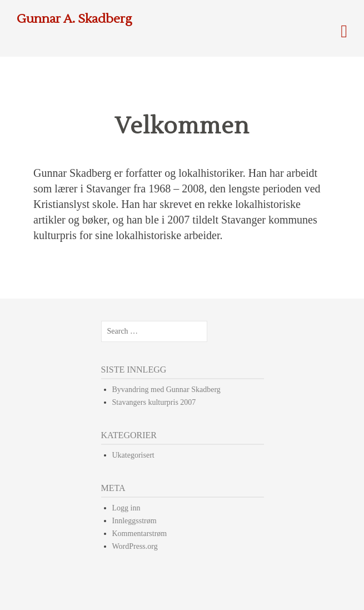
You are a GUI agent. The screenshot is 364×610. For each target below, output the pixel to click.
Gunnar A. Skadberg (74, 19)
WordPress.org (135, 546)
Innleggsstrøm (134, 521)
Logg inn (126, 508)
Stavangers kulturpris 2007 (154, 402)
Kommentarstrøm (140, 534)
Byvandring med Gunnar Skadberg (166, 390)
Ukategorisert (133, 455)
